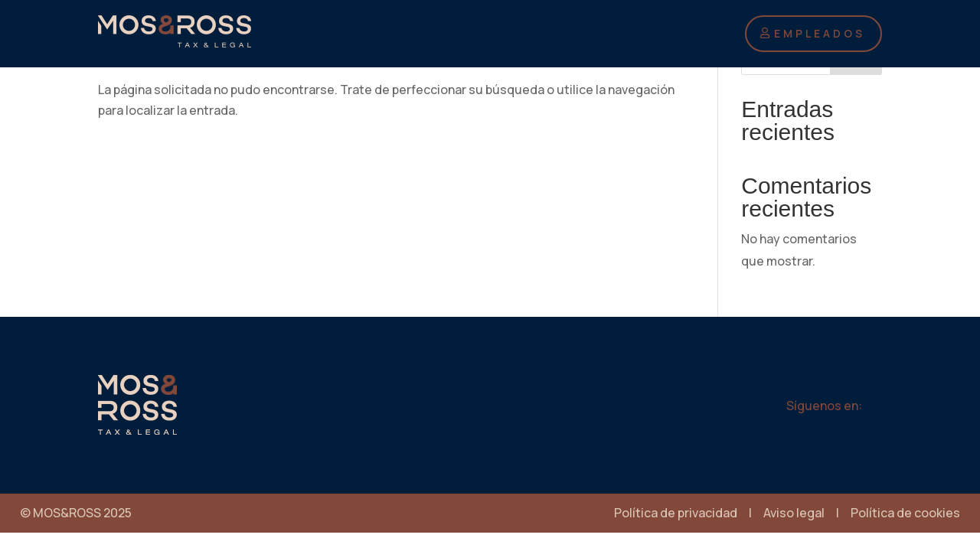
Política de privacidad (676, 513)
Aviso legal (794, 513)
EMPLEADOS (820, 33)
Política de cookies (905, 513)
